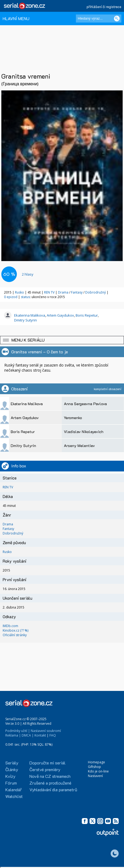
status (25, 297)
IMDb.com (10, 626)
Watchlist (14, 796)
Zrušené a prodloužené (50, 783)
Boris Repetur (87, 315)
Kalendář (13, 790)
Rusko (20, 292)
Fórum (11, 783)
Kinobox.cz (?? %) (15, 630)
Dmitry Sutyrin (26, 320)
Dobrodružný (96, 292)
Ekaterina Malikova (30, 315)
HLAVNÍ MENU (16, 18)
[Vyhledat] (117, 19)
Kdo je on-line (98, 771)
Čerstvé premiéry (45, 769)
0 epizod (11, 297)
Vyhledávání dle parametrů (53, 790)
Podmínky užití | (18, 731)
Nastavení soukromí (46, 731)
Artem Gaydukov (60, 315)
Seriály (12, 763)
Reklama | (13, 735)
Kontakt (40, 735)
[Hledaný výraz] (99, 19)
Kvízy (10, 776)
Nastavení (95, 776)
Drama (63, 292)
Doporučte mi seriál (47, 763)
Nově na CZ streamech (50, 776)
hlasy (28, 274)
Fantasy (77, 292)
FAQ (53, 735)
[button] (62, 340)
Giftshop (94, 767)
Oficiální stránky (15, 635)
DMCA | (28, 735)
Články (12, 769)
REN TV (49, 292)
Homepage (96, 762)
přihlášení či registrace (104, 7)
